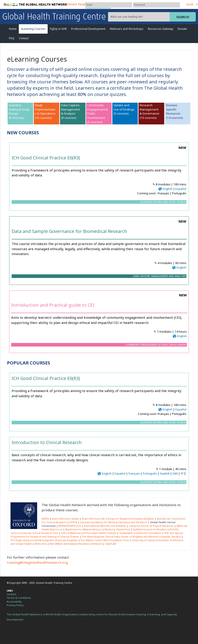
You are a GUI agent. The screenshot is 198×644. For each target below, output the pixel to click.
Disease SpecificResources (173, 109)
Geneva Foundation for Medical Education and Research (114, 522)
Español (181, 189)
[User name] (109, 5)
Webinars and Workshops (127, 29)
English (168, 189)
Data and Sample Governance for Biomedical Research (69, 231)
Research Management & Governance (149, 109)
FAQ (12, 38)
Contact (24, 38)
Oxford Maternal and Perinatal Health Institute (89, 533)
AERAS (45, 519)
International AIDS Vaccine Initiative (105, 526)
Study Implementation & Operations (45, 109)
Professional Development (88, 29)
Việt (175, 473)
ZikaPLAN (111, 544)
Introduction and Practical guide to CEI (53, 305)
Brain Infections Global (65, 519)
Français (134, 473)
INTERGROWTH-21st (70, 526)
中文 (183, 473)
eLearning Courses (33, 29)
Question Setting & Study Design (19, 109)
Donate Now (76, 4)
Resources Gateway (161, 29)
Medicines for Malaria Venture (83, 529)
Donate (182, 29)
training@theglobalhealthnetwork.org (37, 562)
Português (150, 473)
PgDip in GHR (58, 29)
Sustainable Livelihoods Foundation (140, 533)
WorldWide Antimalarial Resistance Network (76, 544)
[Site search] (139, 17)
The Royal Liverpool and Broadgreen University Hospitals (44, 540)
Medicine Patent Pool (117, 529)
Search (183, 17)
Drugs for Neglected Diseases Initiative (131, 519)
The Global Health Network (36, 5)
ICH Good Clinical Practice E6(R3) (46, 158)
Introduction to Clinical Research (47, 442)
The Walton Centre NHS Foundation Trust (105, 540)
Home (13, 29)
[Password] (156, 5)
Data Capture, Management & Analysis (71, 109)
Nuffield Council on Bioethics (150, 529)
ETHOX (73, 522)
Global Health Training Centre (54, 17)
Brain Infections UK (93, 519)
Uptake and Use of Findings (124, 107)
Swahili (165, 473)
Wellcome (41, 544)
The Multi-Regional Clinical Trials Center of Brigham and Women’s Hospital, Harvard (131, 537)
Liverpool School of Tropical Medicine (151, 526)
